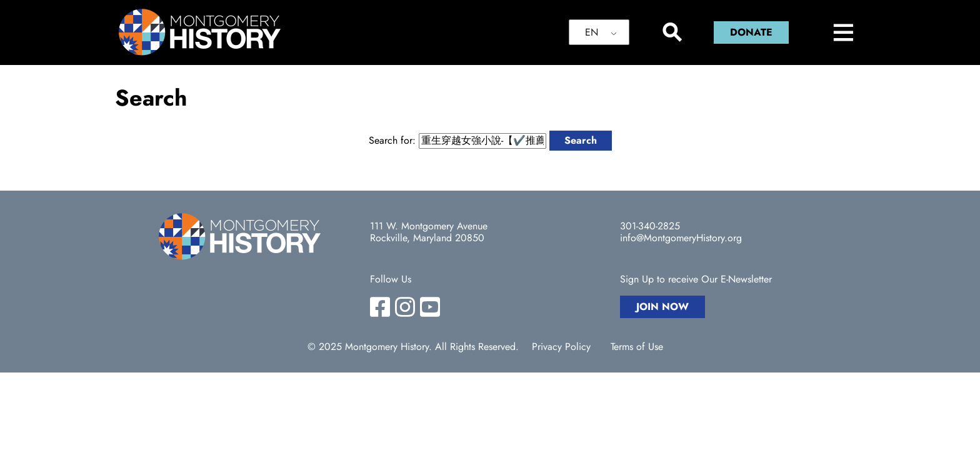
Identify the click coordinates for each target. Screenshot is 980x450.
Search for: (392, 140)
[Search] (672, 32)
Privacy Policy (561, 347)
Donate (751, 32)
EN (592, 32)
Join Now (662, 307)
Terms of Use (637, 347)
